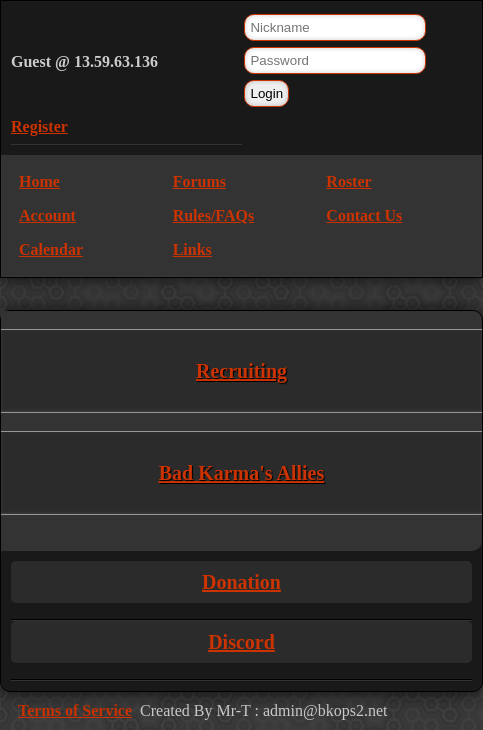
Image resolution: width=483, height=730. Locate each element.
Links (192, 249)
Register (39, 126)
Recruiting (241, 371)
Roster (348, 181)
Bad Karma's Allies (242, 473)
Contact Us (364, 215)
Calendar (51, 249)
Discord (241, 642)
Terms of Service (75, 710)
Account (47, 215)
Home (39, 181)
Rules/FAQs (213, 215)
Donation (241, 582)
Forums (199, 181)
